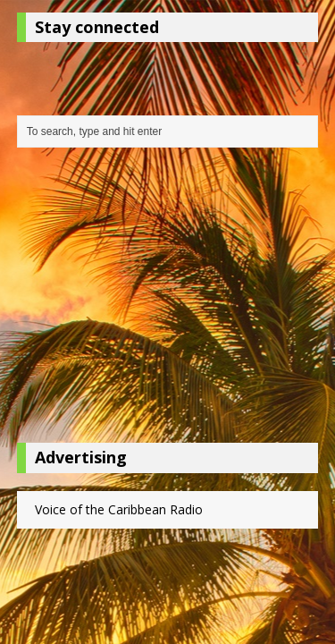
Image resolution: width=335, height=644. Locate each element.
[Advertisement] (168, 300)
